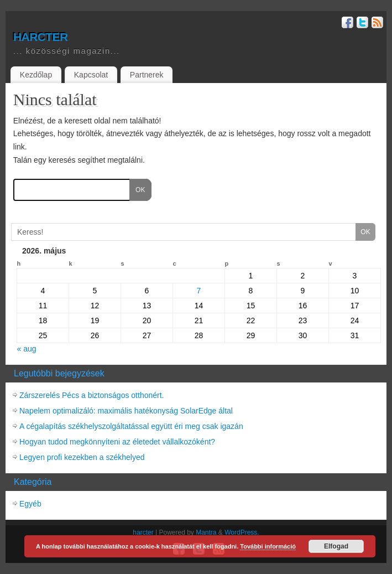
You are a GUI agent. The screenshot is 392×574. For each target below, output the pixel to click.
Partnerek (147, 75)
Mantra (206, 532)
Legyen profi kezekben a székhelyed (82, 457)
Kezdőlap (36, 75)
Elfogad (336, 546)
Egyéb (30, 504)
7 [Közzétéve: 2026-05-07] (199, 291)
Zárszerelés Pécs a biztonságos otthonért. (92, 395)
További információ (268, 546)
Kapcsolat (91, 75)
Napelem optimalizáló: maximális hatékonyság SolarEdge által (126, 411)
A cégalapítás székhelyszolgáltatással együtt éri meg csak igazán (131, 426)
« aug (27, 349)
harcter (40, 35)
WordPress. (242, 532)
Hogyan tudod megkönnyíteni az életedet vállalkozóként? (117, 442)
